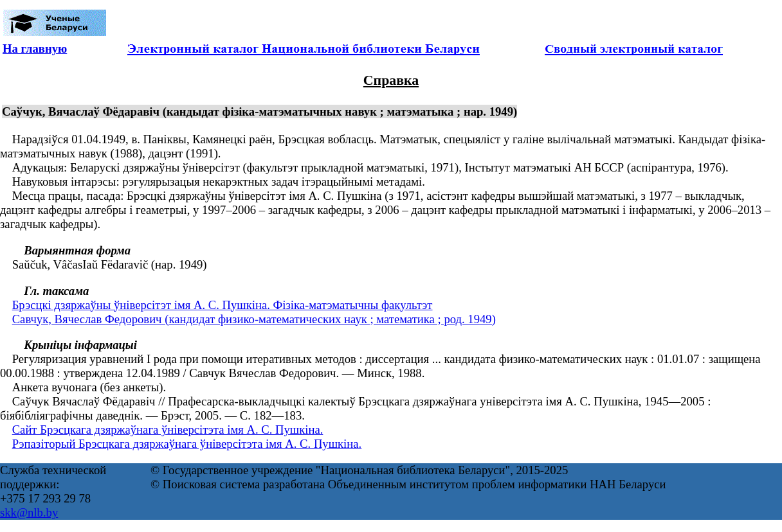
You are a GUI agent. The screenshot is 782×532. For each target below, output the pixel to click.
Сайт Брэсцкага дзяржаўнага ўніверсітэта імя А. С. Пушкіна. (168, 430)
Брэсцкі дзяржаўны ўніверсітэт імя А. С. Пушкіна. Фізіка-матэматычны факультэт (223, 305)
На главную (35, 49)
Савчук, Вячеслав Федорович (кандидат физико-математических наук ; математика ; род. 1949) (254, 319)
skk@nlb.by (29, 512)
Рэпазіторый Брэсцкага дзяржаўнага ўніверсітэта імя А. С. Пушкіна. (187, 444)
